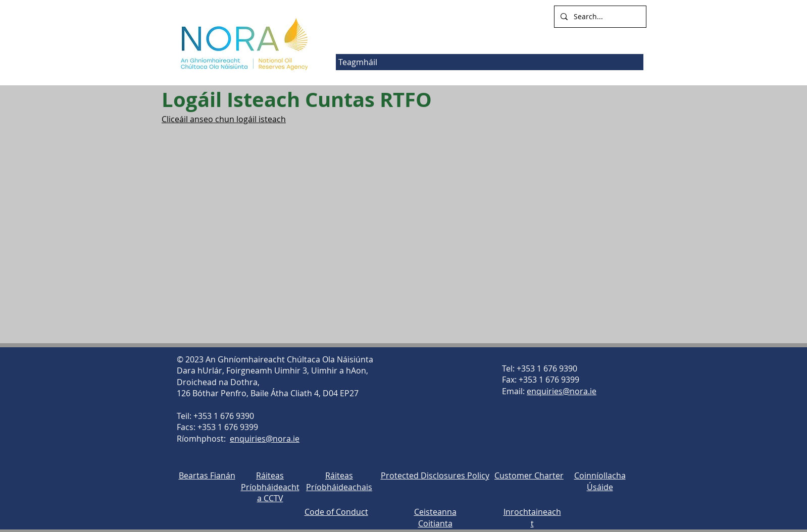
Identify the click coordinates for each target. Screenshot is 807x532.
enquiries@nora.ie (265, 439)
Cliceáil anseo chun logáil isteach (224, 119)
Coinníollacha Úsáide (600, 481)
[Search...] (599, 17)
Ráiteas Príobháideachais (339, 481)
